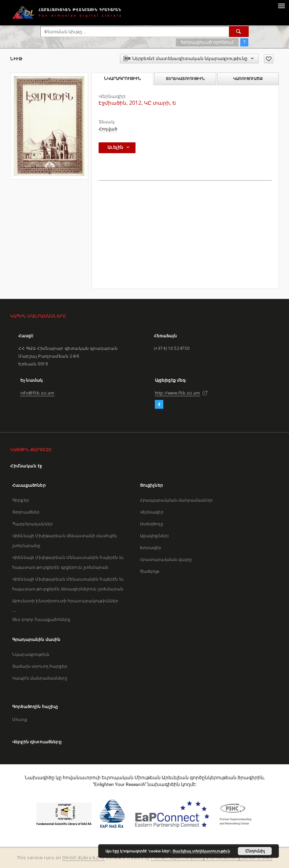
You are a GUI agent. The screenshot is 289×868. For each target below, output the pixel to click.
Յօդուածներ (26, 512)
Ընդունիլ (255, 851)
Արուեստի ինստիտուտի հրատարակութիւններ (65, 601)
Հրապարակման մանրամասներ (176, 500)
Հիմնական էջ (26, 466)
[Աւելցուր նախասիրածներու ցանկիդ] (269, 59)
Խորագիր (151, 548)
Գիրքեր (21, 500)
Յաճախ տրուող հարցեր (40, 666)
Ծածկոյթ (150, 571)
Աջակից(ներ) (154, 536)
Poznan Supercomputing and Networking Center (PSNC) (211, 858)
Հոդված (108, 129)
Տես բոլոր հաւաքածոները (41, 619)
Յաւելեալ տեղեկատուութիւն (201, 851)
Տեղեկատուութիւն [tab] (185, 79)
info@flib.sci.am (37, 393)
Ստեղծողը (152, 524)
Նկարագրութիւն (31, 654)
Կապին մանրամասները (40, 678)
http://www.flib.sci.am (178, 393)
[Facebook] (159, 405)
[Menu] (281, 5)
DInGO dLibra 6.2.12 (84, 858)
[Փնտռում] (239, 32)
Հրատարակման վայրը (166, 559)
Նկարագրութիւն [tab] (122, 79)
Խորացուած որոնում (207, 42)
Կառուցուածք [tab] (248, 79)
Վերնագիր (152, 512)
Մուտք (20, 719)
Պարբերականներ (33, 524)
